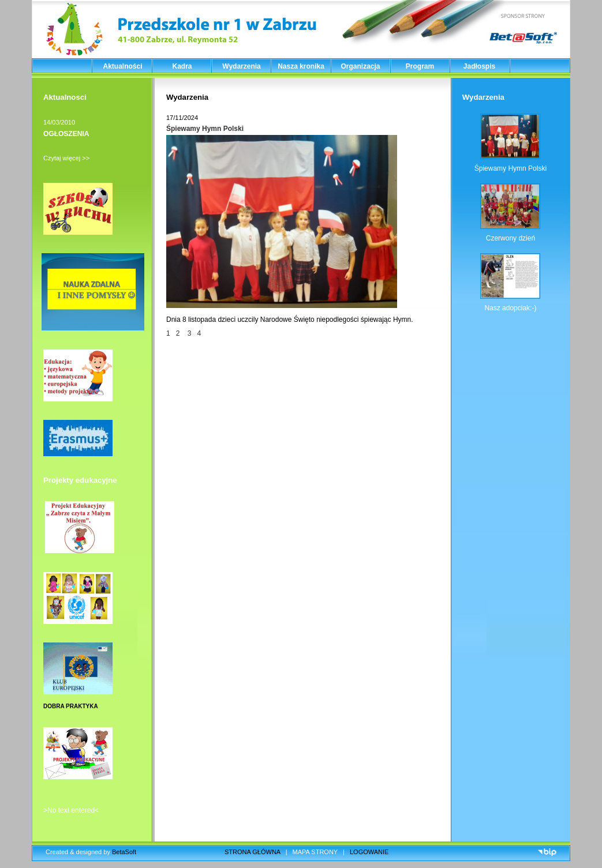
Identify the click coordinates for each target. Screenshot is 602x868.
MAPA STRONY (315, 852)
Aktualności (122, 66)
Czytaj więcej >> (66, 158)
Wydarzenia (241, 66)
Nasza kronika (301, 66)
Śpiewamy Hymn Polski (205, 129)
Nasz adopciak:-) (510, 308)
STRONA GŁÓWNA (253, 852)
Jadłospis (479, 66)
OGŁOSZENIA (66, 134)
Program (420, 66)
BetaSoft (124, 852)
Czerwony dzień (511, 238)
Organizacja (360, 66)
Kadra (182, 66)
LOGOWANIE (369, 852)
